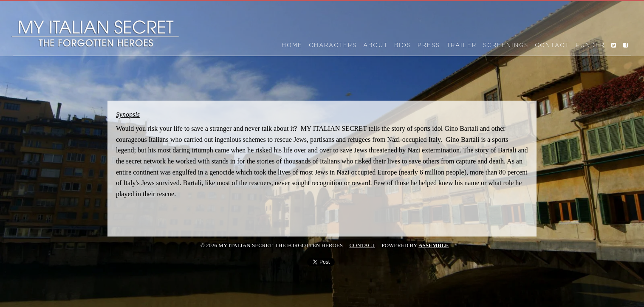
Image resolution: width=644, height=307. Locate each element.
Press (429, 45)
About (376, 45)
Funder (590, 45)
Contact (552, 45)
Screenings (506, 45)
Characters (333, 45)
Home (292, 45)
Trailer (462, 45)
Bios (403, 45)
